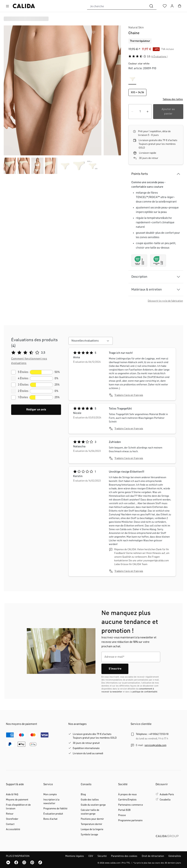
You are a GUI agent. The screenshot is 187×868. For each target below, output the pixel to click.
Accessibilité (13, 829)
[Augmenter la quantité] (148, 112)
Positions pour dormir (92, 819)
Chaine (134, 33)
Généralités (175, 856)
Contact (10, 824)
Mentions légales (75, 856)
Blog (83, 794)
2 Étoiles (23, 391)
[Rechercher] (151, 6)
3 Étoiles (23, 385)
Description (139, 277)
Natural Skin (136, 28)
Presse (122, 815)
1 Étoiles (23, 397)
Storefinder (12, 819)
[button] (156, 99)
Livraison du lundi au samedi (88, 753)
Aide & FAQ (12, 794)
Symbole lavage (89, 835)
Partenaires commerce (131, 805)
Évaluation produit (53, 814)
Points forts (140, 174)
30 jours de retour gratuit (86, 743)
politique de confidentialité (145, 692)
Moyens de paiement (17, 800)
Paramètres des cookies (124, 856)
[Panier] (180, 6)
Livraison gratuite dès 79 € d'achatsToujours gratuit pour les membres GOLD (95, 736)
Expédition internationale (86, 748)
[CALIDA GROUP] (168, 842)
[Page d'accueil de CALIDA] (24, 6)
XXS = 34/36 (137, 92)
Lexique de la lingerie (92, 829)
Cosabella (165, 800)
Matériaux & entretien (147, 290)
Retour (10, 814)
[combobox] (117, 6)
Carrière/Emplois (127, 800)
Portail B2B (124, 810)
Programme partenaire (130, 820)
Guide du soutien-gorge (93, 805)
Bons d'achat (50, 819)
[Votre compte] (172, 6)
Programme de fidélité (55, 809)
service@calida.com (155, 745)
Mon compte (50, 794)
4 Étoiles (23, 378)
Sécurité (102, 856)
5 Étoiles (23, 372)
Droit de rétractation (153, 856)
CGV (91, 856)
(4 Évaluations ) (159, 57)
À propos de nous (127, 794)
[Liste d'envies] (165, 6)
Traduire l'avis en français (129, 395)
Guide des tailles (90, 800)
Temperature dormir (91, 824)
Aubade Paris (167, 794)
